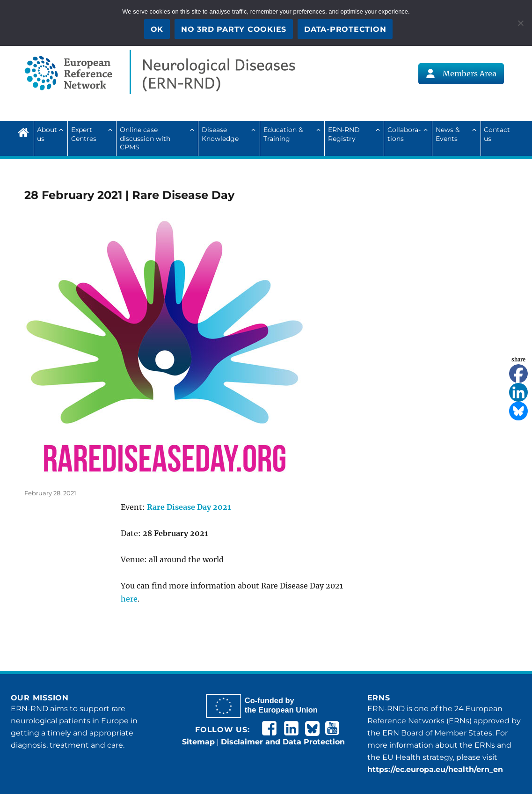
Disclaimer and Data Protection (283, 742)
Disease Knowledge (220, 134)
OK (157, 29)
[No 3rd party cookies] (520, 23)
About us (47, 134)
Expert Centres (84, 134)
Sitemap (198, 742)
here (129, 599)
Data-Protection (345, 29)
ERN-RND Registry (344, 134)
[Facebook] (518, 374)
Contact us (497, 134)
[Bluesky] (518, 411)
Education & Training (283, 134)
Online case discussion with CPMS (145, 138)
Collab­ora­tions (404, 134)
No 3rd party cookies (234, 29)
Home (26, 131)
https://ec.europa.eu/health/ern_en (435, 769)
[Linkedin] (518, 392)
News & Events (448, 134)
